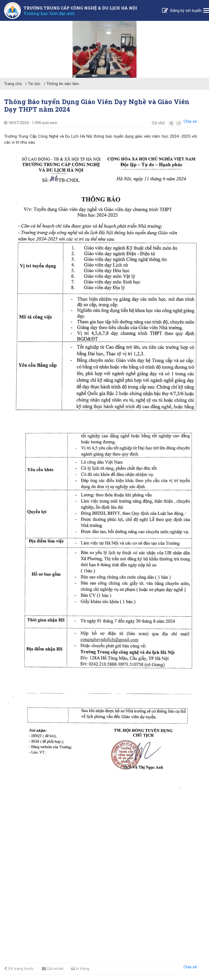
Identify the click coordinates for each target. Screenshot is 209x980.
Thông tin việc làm (63, 84)
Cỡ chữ (158, 123)
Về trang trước (19, 969)
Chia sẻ (190, 121)
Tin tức (34, 84)
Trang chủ (13, 84)
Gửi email (53, 969)
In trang (80, 969)
